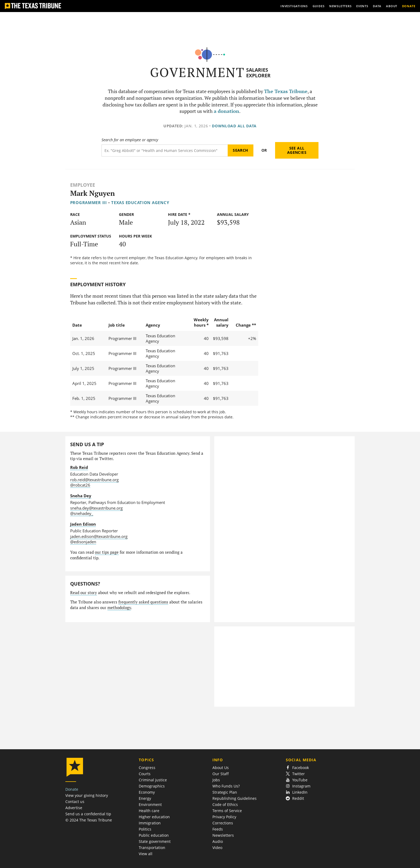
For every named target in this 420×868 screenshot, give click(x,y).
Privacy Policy (224, 817)
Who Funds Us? (226, 786)
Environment (150, 804)
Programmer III (89, 202)
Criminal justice (153, 780)
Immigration (150, 823)
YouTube (297, 780)
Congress (147, 768)
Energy (145, 798)
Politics (145, 829)
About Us (221, 768)
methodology (119, 608)
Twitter (295, 774)
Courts (145, 774)
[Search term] (165, 150)
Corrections (223, 823)
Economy (147, 792)
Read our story (84, 593)
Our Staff (221, 774)
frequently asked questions (143, 602)
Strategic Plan (225, 792)
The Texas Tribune (286, 91)
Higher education (154, 817)
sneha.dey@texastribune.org (96, 508)
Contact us (75, 802)
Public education (154, 835)
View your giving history (87, 795)
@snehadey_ (82, 513)
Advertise (74, 808)
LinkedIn (297, 792)
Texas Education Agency (140, 202)
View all (146, 854)
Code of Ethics (225, 804)
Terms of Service (227, 811)
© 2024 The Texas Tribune (89, 820)
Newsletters (223, 835)
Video (217, 848)
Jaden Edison (83, 524)
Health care (149, 811)
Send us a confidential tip (88, 814)
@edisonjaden (83, 542)
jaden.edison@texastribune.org (99, 536)
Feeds (218, 829)
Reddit (295, 798)
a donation (226, 111)
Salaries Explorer (258, 73)
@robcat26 (80, 485)
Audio (218, 841)
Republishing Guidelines (235, 798)
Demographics (152, 786)
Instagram (298, 786)
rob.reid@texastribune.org (94, 480)
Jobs (216, 780)
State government (155, 841)
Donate (72, 789)
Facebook (297, 768)
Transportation (152, 848)
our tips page (107, 552)
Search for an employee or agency (130, 140)
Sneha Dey (81, 496)
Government (197, 72)
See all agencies (297, 150)
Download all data (234, 126)
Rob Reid (79, 467)
